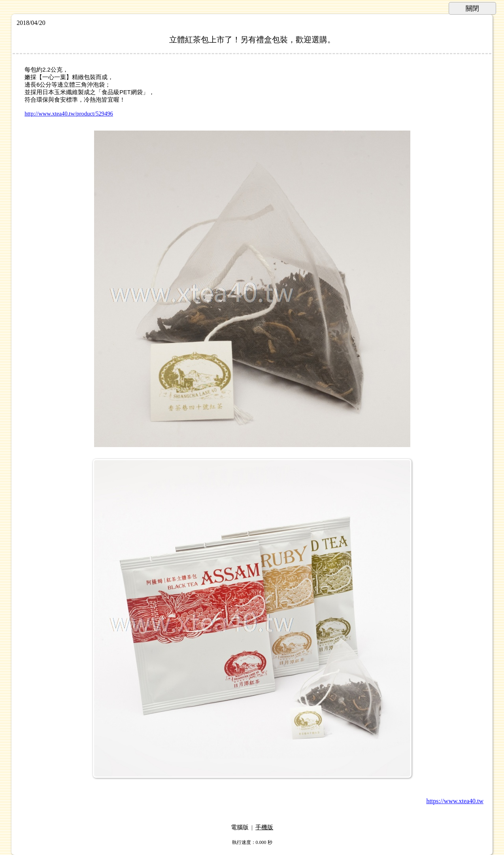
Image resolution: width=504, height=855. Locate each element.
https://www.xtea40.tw (455, 801)
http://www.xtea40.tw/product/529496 (69, 114)
